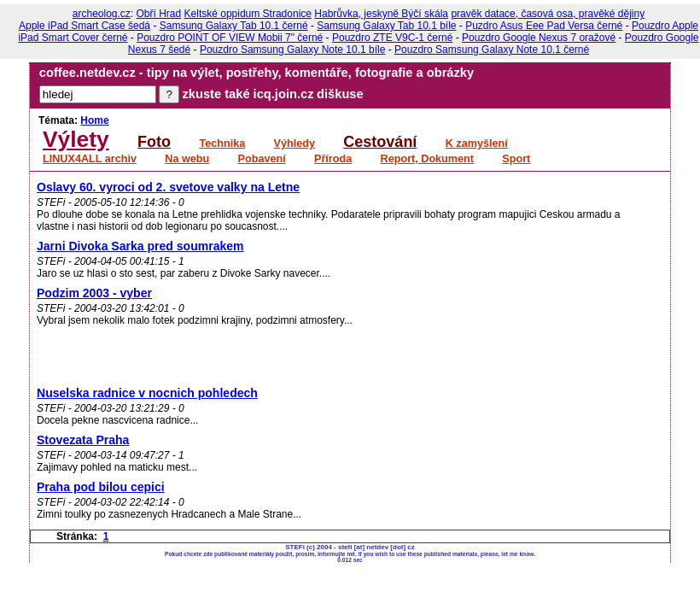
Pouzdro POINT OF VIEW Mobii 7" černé (230, 38)
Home (94, 120)
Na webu (187, 159)
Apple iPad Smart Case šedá (85, 26)
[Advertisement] (236, 338)
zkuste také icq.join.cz (248, 94)
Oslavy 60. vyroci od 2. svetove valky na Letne (168, 187)
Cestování (380, 142)
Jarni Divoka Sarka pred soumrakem (140, 246)
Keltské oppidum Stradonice (248, 14)
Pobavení (262, 159)
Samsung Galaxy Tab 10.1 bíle (386, 26)
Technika (222, 143)
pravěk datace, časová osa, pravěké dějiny (548, 14)
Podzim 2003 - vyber (94, 293)
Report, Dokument (427, 159)
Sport (516, 159)
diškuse (340, 94)
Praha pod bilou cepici (101, 487)
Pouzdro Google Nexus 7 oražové (539, 38)
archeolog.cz (102, 14)
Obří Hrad (159, 14)
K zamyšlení (477, 143)
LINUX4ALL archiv (90, 159)
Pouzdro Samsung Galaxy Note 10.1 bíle (292, 50)
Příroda (333, 159)
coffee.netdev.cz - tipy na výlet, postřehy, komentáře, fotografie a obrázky (257, 73)
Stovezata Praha (83, 440)
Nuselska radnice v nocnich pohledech (147, 393)
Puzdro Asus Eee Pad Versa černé (544, 26)
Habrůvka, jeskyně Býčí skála (381, 14)
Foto (154, 142)
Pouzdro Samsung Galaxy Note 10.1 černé (492, 50)
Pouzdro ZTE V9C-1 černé (392, 38)
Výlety (76, 139)
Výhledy (295, 143)
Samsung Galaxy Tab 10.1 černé (234, 26)
